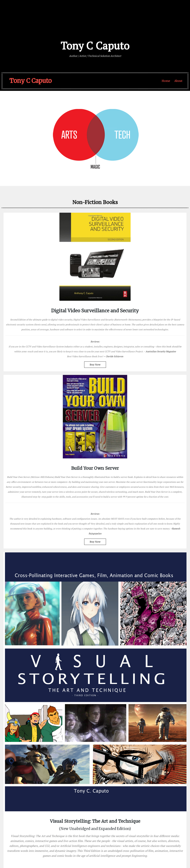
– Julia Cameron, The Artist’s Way (71, 813)
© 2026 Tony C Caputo (18, 855)
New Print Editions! (157, 750)
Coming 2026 (33, 707)
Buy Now (25, 440)
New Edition (165, 488)
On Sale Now (118, 526)
